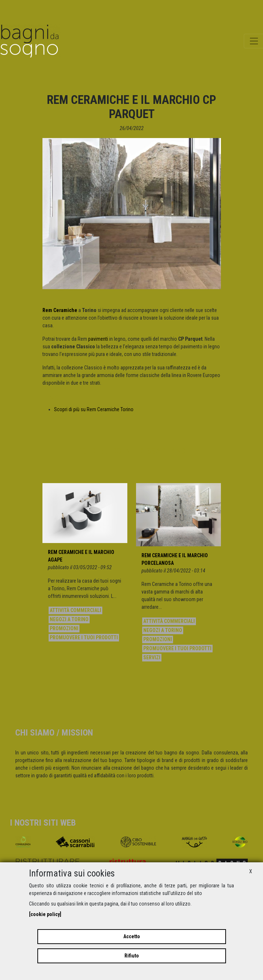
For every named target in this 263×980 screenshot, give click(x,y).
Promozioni (64, 628)
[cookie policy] (45, 914)
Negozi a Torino (69, 619)
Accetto (132, 936)
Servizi (152, 657)
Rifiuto (132, 956)
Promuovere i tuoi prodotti (84, 637)
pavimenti (98, 339)
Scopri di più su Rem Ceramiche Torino (94, 409)
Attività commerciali (75, 610)
